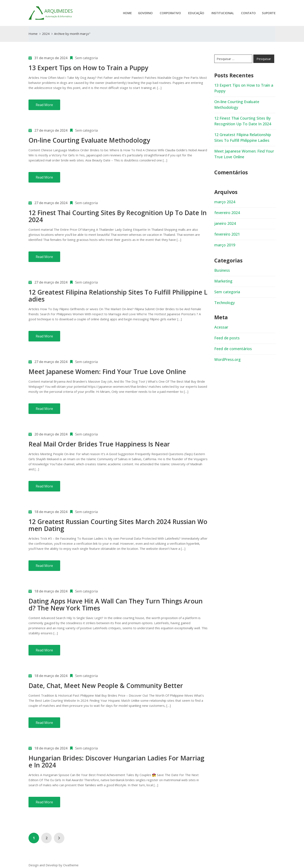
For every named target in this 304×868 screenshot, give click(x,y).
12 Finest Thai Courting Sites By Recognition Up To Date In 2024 (118, 216)
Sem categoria (86, 58)
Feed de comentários (233, 349)
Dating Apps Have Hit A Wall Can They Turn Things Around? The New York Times (116, 605)
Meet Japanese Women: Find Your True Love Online (107, 372)
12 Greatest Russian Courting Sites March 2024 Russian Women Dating (118, 525)
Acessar (221, 327)
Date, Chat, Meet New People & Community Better (106, 686)
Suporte (269, 13)
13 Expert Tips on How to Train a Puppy (88, 68)
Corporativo (170, 13)
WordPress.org (227, 359)
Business (222, 270)
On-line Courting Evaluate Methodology (89, 140)
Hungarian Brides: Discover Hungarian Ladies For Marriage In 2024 (116, 762)
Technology (225, 303)
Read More (44, 105)
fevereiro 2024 (227, 213)
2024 (46, 34)
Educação (196, 13)
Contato (248, 13)
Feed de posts (227, 338)
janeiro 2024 (225, 223)
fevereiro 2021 (227, 234)
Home (127, 13)
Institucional (222, 13)
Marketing (223, 281)
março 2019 (225, 245)
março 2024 (225, 202)
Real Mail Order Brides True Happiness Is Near (99, 444)
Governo (145, 13)
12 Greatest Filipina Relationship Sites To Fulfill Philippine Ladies (118, 296)
